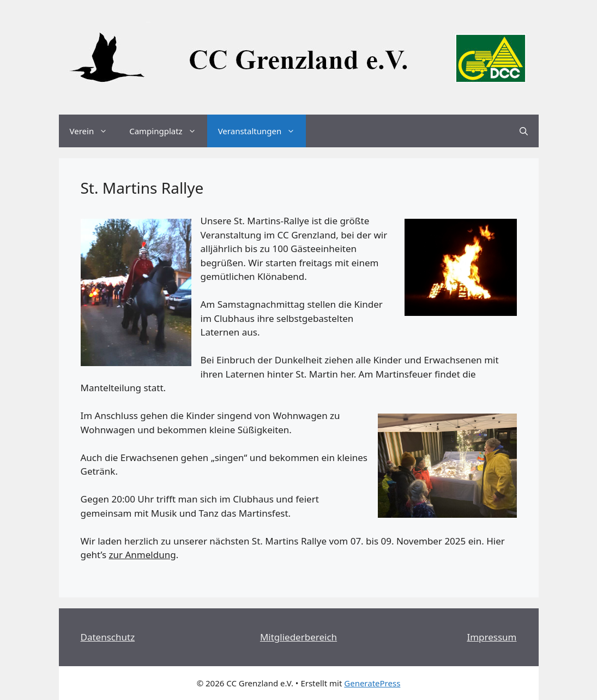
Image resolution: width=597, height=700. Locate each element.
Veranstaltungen (262, 131)
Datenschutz (108, 637)
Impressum (492, 637)
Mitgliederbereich (298, 637)
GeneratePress (372, 683)
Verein (94, 131)
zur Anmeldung (143, 555)
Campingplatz (168, 131)
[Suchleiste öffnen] (524, 131)
